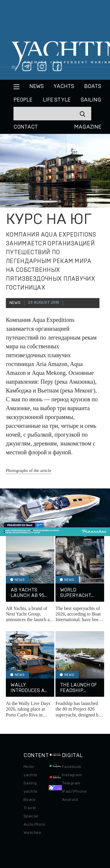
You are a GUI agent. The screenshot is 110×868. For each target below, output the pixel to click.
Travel (30, 808)
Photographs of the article (29, 470)
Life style (57, 100)
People (23, 100)
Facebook (72, 767)
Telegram (71, 783)
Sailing (91, 100)
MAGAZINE (88, 127)
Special (31, 816)
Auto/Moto (34, 824)
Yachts (64, 87)
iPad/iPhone (74, 791)
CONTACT (26, 127)
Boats (29, 800)
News (37, 87)
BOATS (93, 87)
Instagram (72, 775)
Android (70, 800)
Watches (32, 833)
